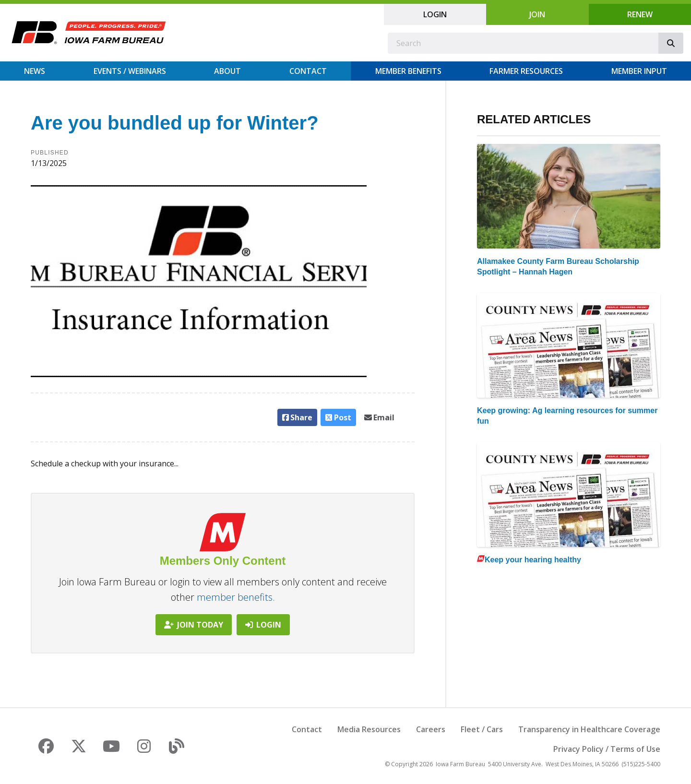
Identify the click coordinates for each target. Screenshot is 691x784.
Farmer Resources (526, 71)
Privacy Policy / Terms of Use (607, 749)
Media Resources (369, 729)
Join (537, 14)
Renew (640, 14)
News (35, 71)
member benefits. (236, 597)
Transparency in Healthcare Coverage (589, 729)
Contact (308, 71)
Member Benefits (408, 71)
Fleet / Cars (482, 729)
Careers (431, 729)
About (227, 71)
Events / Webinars (130, 71)
